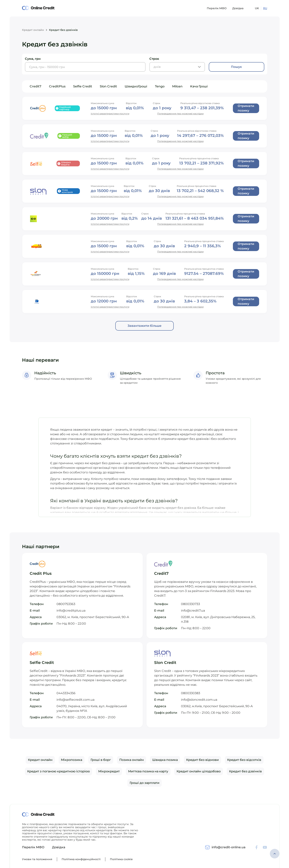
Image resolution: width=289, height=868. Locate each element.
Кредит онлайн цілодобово (199, 771)
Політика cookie (121, 859)
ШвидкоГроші (136, 86)
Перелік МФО (217, 8)
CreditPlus (57, 86)
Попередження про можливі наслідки (180, 114)
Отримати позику (246, 108)
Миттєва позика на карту (148, 771)
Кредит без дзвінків (245, 771)
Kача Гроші (199, 86)
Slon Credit (108, 86)
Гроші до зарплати (144, 783)
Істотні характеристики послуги (110, 114)
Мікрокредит (109, 771)
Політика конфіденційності (81, 859)
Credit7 (36, 86)
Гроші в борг (101, 760)
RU (265, 8)
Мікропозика (72, 760)
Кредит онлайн (33, 30)
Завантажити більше (144, 326)
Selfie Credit (83, 86)
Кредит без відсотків (244, 760)
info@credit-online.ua (229, 847)
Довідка (238, 8)
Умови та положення (37, 859)
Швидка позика (165, 760)
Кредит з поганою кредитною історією (59, 771)
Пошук (236, 67)
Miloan (177, 86)
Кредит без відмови (202, 760)
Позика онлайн (132, 760)
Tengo (160, 86)
